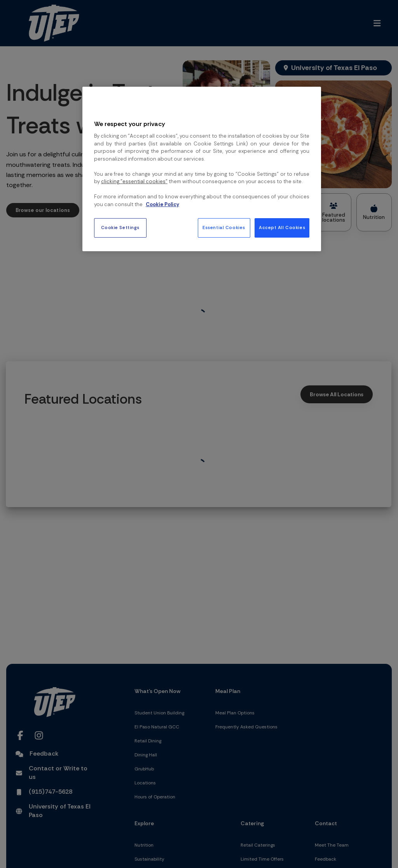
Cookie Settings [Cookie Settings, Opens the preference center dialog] (120, 228)
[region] (202, 169)
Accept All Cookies (282, 228)
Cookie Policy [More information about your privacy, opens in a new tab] (162, 204)
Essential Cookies (224, 228)
